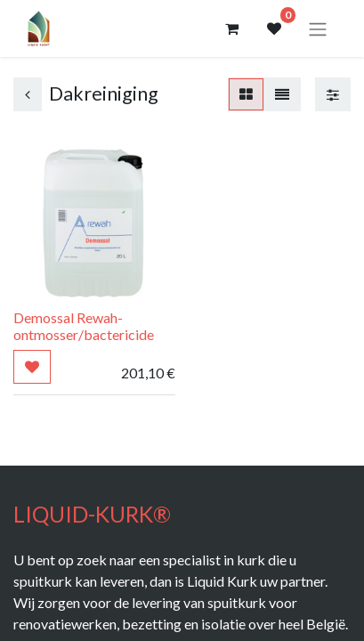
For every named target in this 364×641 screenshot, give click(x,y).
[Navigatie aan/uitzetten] (318, 28)
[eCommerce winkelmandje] (231, 28)
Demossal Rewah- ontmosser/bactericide (84, 326)
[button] (32, 367)
